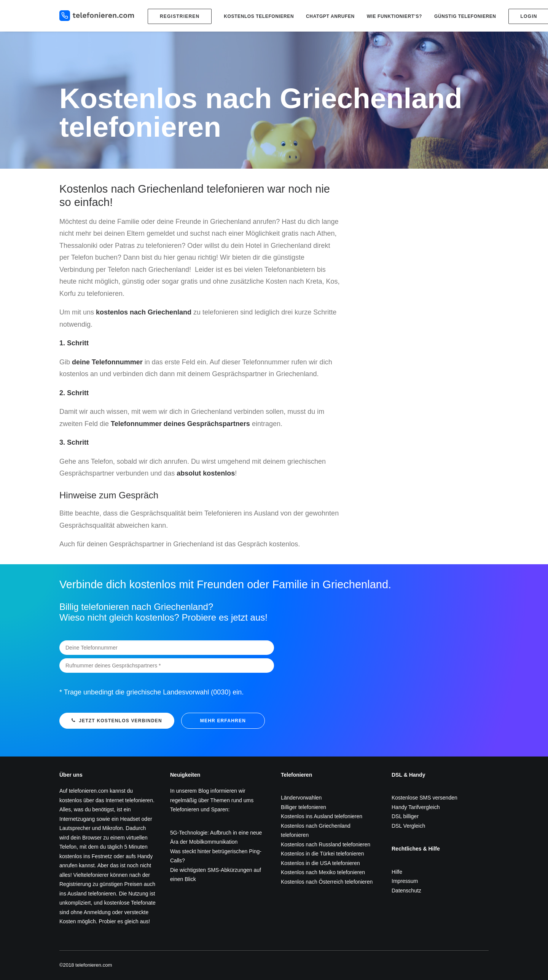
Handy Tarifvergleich (416, 807)
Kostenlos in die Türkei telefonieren (322, 854)
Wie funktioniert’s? (394, 16)
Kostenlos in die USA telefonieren (320, 863)
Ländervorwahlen (301, 798)
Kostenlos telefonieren (259, 16)
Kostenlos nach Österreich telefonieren (327, 882)
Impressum (405, 881)
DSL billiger (405, 816)
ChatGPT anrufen (330, 16)
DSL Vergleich (408, 826)
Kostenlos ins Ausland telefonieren (322, 816)
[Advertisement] (422, 236)
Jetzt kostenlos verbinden (117, 721)
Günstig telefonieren (465, 16)
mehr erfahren (223, 721)
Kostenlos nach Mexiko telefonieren (323, 872)
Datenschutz (406, 891)
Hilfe (397, 872)
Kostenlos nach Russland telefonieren (326, 844)
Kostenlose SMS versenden (425, 798)
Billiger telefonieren (303, 807)
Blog (204, 791)
